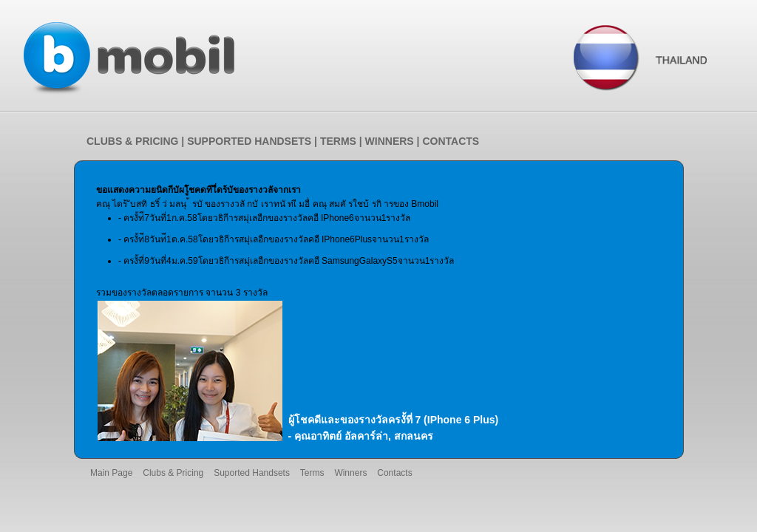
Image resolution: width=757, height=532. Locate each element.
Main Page (111, 473)
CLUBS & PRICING (132, 141)
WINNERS (390, 141)
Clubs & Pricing (173, 473)
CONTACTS (451, 141)
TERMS (338, 141)
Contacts (394, 473)
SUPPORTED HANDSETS (249, 141)
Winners (350, 473)
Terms (312, 473)
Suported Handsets (252, 473)
